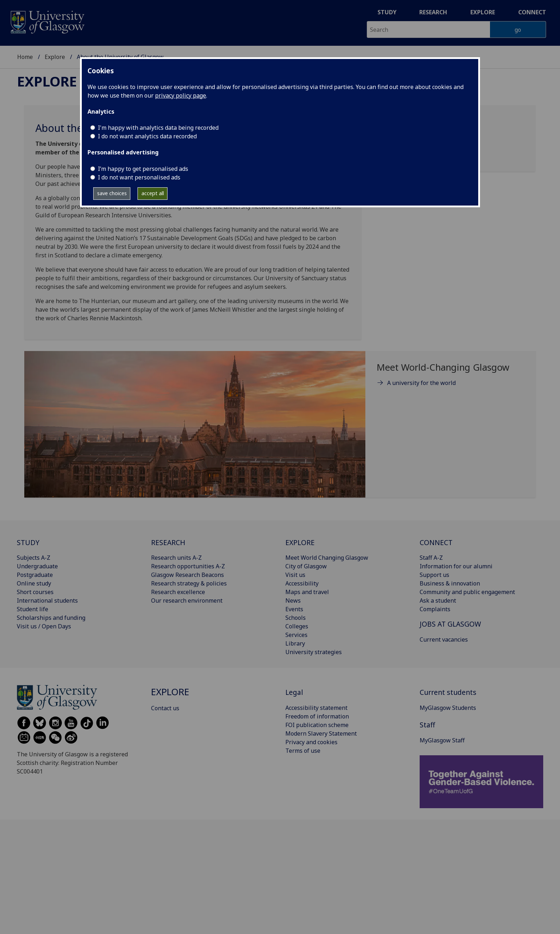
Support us (434, 575)
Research (433, 12)
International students (47, 601)
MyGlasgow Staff (442, 740)
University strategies (314, 652)
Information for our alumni (456, 566)
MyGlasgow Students (448, 708)
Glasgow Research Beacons (187, 575)
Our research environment (187, 601)
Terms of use (303, 751)
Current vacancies (444, 639)
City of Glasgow (306, 566)
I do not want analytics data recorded (147, 136)
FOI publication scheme (317, 725)
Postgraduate (35, 575)
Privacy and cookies (311, 742)
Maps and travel (307, 592)
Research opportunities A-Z (188, 566)
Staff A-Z (431, 558)
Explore (483, 12)
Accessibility (302, 583)
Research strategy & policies (189, 583)
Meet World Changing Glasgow (327, 558)
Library (295, 643)
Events (294, 609)
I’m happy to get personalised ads (143, 169)
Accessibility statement (316, 708)
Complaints (435, 609)
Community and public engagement (467, 592)
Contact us (165, 708)
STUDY (28, 542)
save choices (112, 193)
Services (296, 635)
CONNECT (436, 542)
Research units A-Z (176, 558)
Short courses (35, 592)
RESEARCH (168, 542)
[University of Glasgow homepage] (47, 21)
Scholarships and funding (51, 618)
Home (25, 57)
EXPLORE (300, 542)
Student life (32, 609)
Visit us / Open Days (44, 626)
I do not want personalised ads (139, 177)
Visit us (295, 575)
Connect (532, 12)
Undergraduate (37, 566)
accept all (153, 193)
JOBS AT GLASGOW (450, 624)
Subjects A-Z (34, 558)
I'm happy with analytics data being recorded (158, 128)
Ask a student (438, 601)
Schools (296, 618)
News (293, 601)
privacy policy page (181, 95)
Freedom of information (317, 716)
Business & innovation (450, 583)
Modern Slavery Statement (321, 733)
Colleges (297, 626)
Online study (34, 583)
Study (387, 12)
